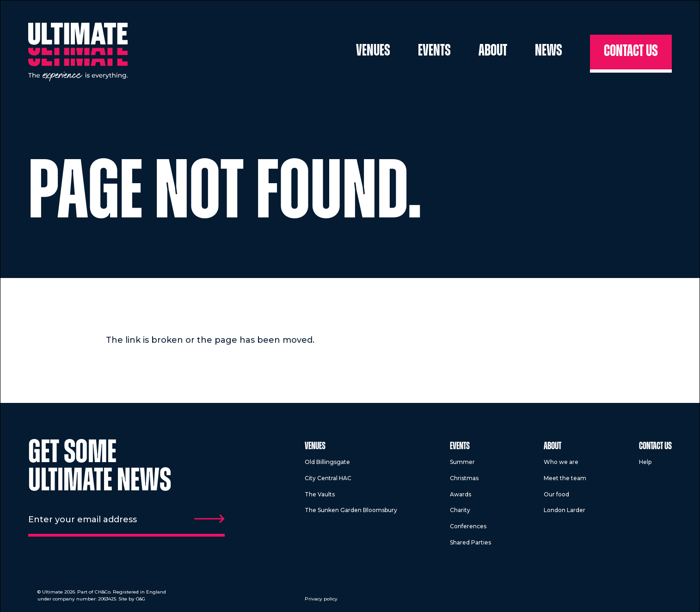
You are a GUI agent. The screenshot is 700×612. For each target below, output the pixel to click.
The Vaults (320, 494)
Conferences (468, 526)
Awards (461, 494)
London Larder (565, 510)
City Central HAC (328, 478)
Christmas (464, 478)
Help (645, 462)
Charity (460, 510)
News (549, 52)
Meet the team (565, 478)
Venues (373, 52)
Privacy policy (321, 599)
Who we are (561, 462)
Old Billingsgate (327, 462)
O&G (141, 599)
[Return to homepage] (78, 52)
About (493, 52)
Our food (556, 494)
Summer (462, 462)
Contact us (631, 52)
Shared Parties (470, 542)
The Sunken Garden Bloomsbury (351, 510)
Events (434, 52)
